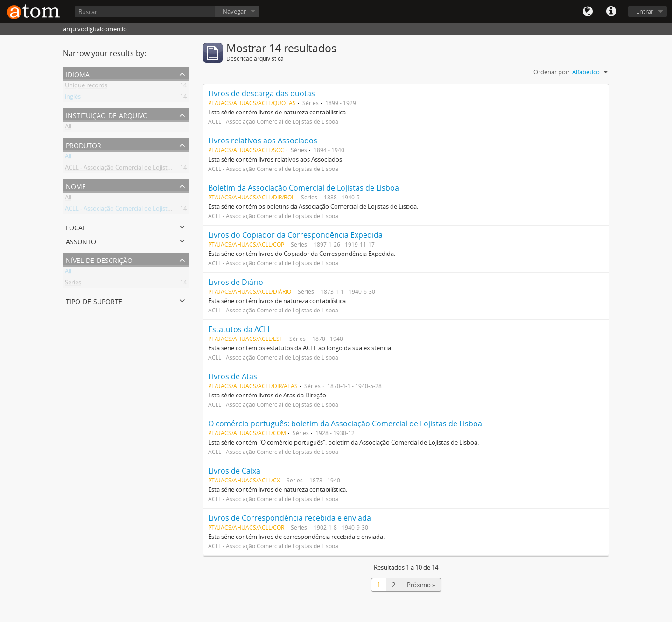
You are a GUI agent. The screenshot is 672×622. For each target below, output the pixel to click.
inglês (73, 98)
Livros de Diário (236, 282)
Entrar (645, 11)
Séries (73, 284)
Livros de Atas (233, 376)
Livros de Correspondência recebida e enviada (290, 518)
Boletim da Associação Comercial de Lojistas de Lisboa (304, 188)
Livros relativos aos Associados (263, 141)
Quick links (611, 12)
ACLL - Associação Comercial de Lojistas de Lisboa (133, 169)
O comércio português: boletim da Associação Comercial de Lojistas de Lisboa (345, 424)
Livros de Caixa (234, 471)
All (68, 128)
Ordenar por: (551, 72)
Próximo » (421, 585)
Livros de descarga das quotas (262, 93)
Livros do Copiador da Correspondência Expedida (295, 235)
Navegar (234, 11)
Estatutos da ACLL (240, 329)
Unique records (86, 87)
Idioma (588, 12)
